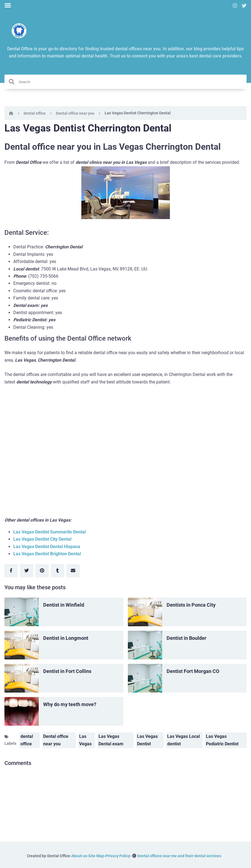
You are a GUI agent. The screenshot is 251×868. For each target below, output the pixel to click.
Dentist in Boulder (187, 638)
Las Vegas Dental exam (111, 740)
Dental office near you (75, 113)
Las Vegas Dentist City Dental (42, 539)
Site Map (96, 856)
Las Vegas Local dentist (183, 740)
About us (79, 856)
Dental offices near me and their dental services (179, 856)
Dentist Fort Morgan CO (193, 671)
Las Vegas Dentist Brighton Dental (47, 554)
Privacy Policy (118, 856)
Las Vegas (85, 740)
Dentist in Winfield (64, 605)
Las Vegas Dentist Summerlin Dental (50, 532)
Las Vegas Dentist (147, 740)
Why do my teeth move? (70, 704)
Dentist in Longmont (66, 638)
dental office (35, 113)
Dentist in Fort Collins (67, 671)
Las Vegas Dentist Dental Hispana (47, 547)
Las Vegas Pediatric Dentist (222, 740)
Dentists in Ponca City (191, 605)
